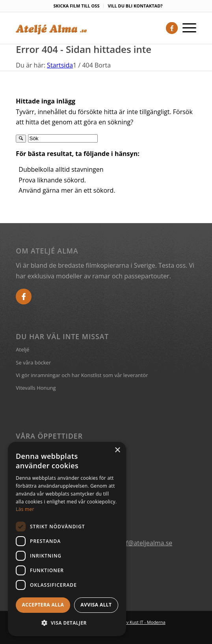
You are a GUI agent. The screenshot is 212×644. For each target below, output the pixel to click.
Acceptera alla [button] (43, 605)
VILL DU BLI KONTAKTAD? (135, 6)
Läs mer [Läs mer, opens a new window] (25, 509)
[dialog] (67, 539)
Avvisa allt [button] (96, 605)
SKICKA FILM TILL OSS (76, 6)
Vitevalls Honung (36, 388)
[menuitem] (76, 6)
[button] (67, 623)
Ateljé (22, 349)
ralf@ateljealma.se (145, 543)
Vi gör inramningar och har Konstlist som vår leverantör (82, 375)
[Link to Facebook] (172, 28)
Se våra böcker (33, 362)
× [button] (117, 450)
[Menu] (187, 28)
